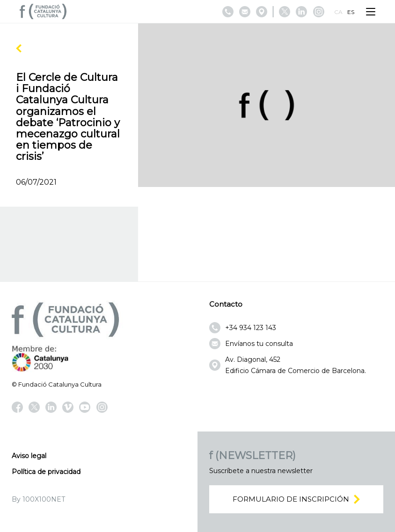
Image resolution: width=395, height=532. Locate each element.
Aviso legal (29, 456)
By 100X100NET (38, 499)
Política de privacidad (46, 472)
